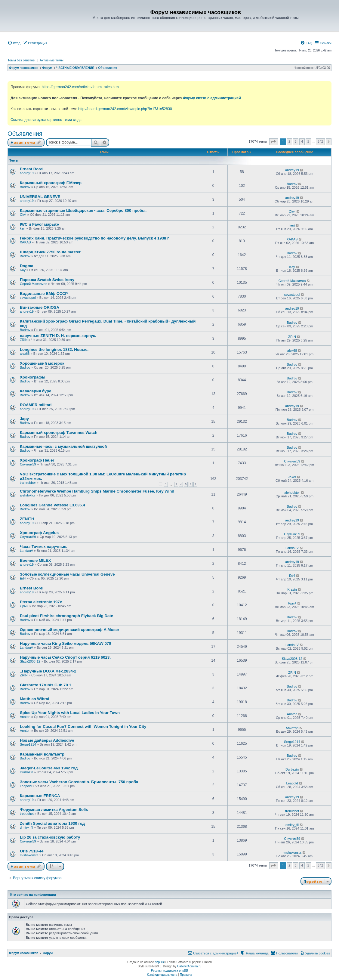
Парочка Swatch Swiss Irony (47, 280)
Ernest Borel (32, 169)
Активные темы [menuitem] (52, 60)
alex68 (25, 354)
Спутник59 (28, 464)
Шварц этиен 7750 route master (50, 252)
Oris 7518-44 (32, 851)
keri (23, 228)
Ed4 (23, 578)
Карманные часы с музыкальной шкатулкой (63, 446)
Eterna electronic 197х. (42, 602)
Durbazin (26, 772)
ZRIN (24, 340)
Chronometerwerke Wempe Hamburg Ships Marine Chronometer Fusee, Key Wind (97, 491)
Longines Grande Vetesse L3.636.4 (52, 505)
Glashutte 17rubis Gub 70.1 (46, 685)
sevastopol (28, 298)
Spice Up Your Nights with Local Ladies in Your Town (70, 713)
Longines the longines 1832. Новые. (54, 349)
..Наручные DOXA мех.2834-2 (48, 671)
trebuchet (27, 814)
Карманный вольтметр (42, 754)
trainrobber (28, 483)
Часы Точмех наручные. (44, 547)
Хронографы (33, 377)
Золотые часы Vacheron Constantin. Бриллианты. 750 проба (79, 782)
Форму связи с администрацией (212, 98)
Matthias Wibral (34, 699)
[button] (274, 142)
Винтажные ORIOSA (40, 307)
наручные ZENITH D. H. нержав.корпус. (58, 336)
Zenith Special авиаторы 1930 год (52, 823)
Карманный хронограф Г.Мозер (51, 183)
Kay (23, 270)
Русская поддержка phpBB (169, 971)
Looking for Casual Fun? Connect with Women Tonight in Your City (83, 726)
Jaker (292, 477)
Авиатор (292, 728)
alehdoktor (28, 495)
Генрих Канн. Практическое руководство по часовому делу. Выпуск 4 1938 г (94, 238)
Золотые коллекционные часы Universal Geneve (67, 574)
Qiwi (23, 215)
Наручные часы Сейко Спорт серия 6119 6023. (65, 657)
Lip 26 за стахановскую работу (50, 837)
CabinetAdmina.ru (189, 966)
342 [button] (320, 141)
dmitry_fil (26, 827)
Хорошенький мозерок (42, 363)
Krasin (292, 589)
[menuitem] (14, 43)
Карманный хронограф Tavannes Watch (59, 433)
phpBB (159, 962)
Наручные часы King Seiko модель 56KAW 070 (65, 643)
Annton (25, 717)
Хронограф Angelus (39, 533)
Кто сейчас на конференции (33, 895)
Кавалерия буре (35, 391)
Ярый (24, 606)
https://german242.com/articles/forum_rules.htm (80, 87)
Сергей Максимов (34, 284)
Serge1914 (28, 744)
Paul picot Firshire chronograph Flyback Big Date (66, 616)
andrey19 (27, 173)
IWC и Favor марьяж (40, 224)
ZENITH (27, 519)
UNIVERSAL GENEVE (40, 197)
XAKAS (25, 242)
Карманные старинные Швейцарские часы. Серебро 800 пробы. (83, 210)
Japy (24, 419)
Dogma (27, 266)
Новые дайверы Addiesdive (47, 740)
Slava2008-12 (30, 661)
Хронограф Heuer (37, 460)
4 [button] (302, 141)
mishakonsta (29, 855)
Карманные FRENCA (40, 796)
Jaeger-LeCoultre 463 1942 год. (49, 768)
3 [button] (296, 141)
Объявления (25, 134)
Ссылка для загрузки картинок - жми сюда (46, 120)
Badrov (25, 187)
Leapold (26, 786)
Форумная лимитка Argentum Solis (54, 810)
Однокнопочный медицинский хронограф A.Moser (69, 630)
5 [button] (308, 141)
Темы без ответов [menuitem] (21, 60)
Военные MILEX (35, 560)
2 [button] (289, 141)
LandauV (26, 551)
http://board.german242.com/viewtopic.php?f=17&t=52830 (125, 109)
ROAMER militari (36, 405)
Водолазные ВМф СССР (44, 294)
